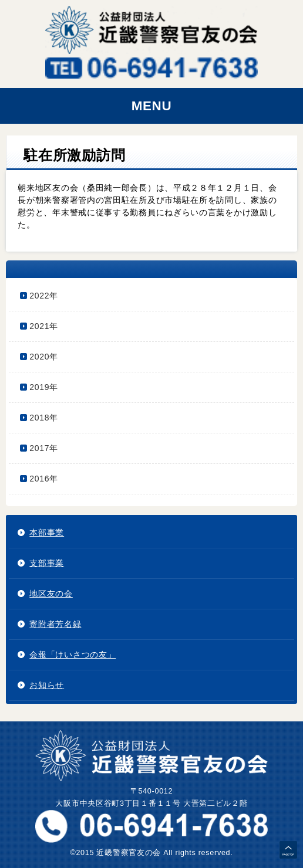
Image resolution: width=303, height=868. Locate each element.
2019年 (44, 387)
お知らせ (47, 685)
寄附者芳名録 (55, 624)
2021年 (44, 326)
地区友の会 (51, 594)
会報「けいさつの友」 (73, 655)
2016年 (44, 479)
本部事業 (47, 533)
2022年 (44, 296)
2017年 (44, 448)
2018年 (44, 418)
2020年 (44, 357)
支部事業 (47, 563)
